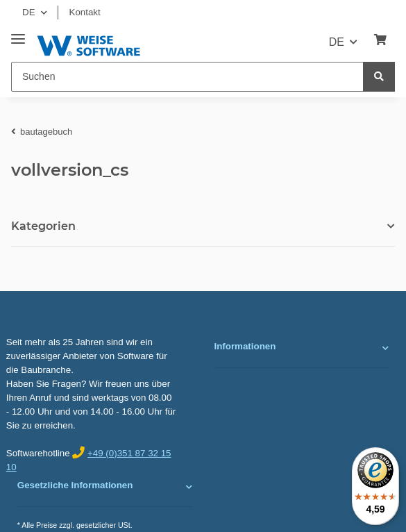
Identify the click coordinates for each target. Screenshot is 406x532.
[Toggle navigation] (18, 34)
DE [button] (29, 12)
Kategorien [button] (43, 226)
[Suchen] (187, 77)
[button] (302, 348)
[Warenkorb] (380, 40)
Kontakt (85, 12)
